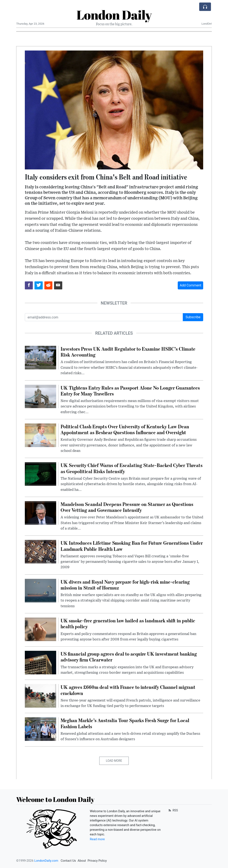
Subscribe (193, 317)
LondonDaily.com (46, 861)
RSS (173, 810)
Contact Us (68, 861)
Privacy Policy (97, 861)
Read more (97, 839)
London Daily (114, 15)
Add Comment (190, 285)
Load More (114, 761)
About (82, 861)
